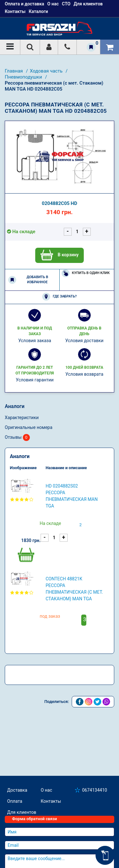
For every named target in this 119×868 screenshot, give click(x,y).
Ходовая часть (47, 71)
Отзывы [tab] (17, 438)
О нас (46, 790)
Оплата (15, 801)
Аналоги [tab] (15, 406)
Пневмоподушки (24, 77)
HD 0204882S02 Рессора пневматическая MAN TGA (72, 496)
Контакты (15, 11)
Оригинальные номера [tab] (29, 427)
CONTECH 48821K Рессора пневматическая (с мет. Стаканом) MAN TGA (74, 589)
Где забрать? (59, 297)
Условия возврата (84, 374)
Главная (14, 71)
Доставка (17, 790)
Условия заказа (35, 341)
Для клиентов (22, 812)
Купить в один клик (86, 273)
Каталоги (38, 11)
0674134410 (95, 790)
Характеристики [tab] (22, 418)
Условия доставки (84, 341)
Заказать (85, 619)
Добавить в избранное (28, 280)
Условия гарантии (35, 380)
